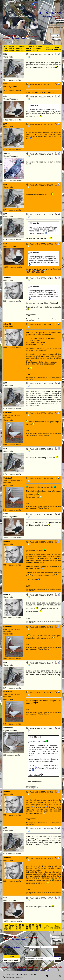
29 (30, 46)
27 (23, 46)
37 (23, 48)
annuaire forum (33, 967)
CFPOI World (11, 36)
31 (37, 46)
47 (23, 50)
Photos (22, 36)
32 (40, 46)
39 (30, 48)
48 (27, 50)
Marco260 (56, 17)
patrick (58, 19)
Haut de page (6, 927)
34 (13, 48)
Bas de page (6, 48)
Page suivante (57, 48)
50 (34, 50)
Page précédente (48, 48)
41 (37, 48)
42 (40, 48)
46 (20, 50)
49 (30, 50)
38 (27, 48)
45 (17, 50)
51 (37, 50)
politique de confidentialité (52, 967)
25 (16, 46)
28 (27, 46)
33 (10, 48)
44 (13, 50)
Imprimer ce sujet (11, 960)
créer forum (6, 967)
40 (34, 48)
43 (10, 50)
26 (20, 46)
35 (17, 48)
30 (33, 46)
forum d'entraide (19, 967)
